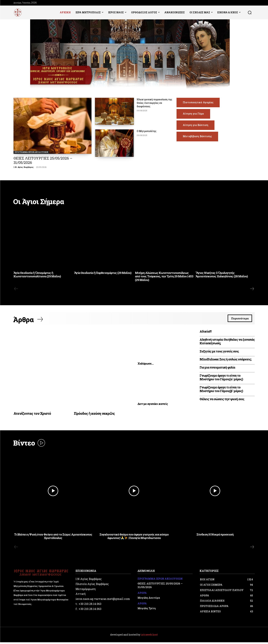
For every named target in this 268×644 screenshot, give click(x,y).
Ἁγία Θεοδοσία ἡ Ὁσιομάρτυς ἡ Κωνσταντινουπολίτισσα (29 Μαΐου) (37, 275)
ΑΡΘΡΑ (142, 595)
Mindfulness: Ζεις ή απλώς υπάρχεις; (225, 360)
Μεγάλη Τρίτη (147, 610)
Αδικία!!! (206, 333)
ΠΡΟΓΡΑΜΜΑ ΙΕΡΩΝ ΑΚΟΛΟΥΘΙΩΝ (31, 152)
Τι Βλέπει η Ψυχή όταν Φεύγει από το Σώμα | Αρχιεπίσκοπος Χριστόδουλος (53, 538)
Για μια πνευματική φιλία (217, 369)
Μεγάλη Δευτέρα (149, 599)
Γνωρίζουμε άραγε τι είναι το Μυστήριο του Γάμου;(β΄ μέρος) (221, 390)
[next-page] (252, 289)
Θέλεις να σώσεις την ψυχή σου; (222, 400)
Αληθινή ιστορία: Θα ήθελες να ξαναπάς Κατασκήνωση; (227, 342)
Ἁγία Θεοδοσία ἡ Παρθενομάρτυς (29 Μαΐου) (103, 273)
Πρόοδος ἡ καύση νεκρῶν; (94, 415)
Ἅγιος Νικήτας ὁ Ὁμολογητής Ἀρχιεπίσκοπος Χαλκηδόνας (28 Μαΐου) (222, 275)
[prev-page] (16, 289)
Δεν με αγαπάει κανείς (153, 405)
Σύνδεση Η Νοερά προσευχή (215, 536)
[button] (250, 12)
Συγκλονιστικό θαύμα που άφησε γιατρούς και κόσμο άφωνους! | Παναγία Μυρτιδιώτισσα (134, 538)
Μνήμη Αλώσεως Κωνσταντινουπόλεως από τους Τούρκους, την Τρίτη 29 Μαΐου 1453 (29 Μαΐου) (164, 277)
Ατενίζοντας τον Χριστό (32, 415)
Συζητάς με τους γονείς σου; (219, 352)
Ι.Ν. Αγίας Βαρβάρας (24, 167)
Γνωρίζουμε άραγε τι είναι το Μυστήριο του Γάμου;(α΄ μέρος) (221, 378)
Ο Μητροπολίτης (147, 131)
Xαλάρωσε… (146, 365)
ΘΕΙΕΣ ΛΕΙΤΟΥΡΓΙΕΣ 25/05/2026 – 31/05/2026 (43, 160)
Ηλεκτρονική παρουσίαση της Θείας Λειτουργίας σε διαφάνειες (154, 103)
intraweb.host (149, 636)
